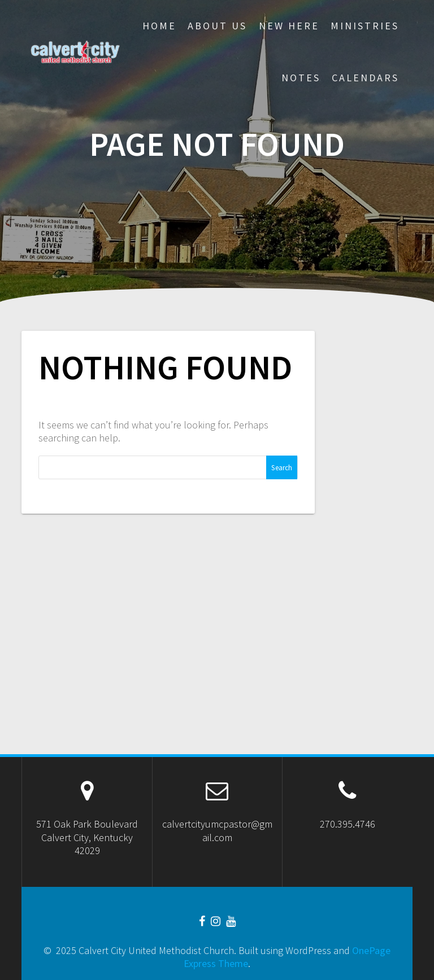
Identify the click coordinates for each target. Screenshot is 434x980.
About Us (217, 26)
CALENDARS (365, 78)
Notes (301, 78)
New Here (289, 26)
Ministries (365, 26)
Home (159, 26)
